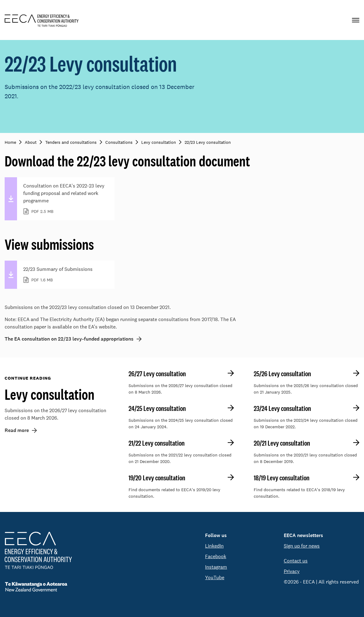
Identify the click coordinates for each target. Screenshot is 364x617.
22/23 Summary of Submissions (65, 275)
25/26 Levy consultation (282, 374)
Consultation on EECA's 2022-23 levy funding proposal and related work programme (65, 199)
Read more (17, 430)
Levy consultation (50, 394)
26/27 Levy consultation (157, 374)
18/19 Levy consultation (282, 478)
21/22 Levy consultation (157, 443)
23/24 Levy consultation (282, 408)
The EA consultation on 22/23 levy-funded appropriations (69, 339)
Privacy (292, 571)
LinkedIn (214, 546)
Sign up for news (302, 546)
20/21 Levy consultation (282, 443)
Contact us (296, 561)
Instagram (216, 567)
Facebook (216, 556)
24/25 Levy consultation (157, 408)
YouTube (215, 577)
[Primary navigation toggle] (356, 20)
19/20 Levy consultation (157, 478)
